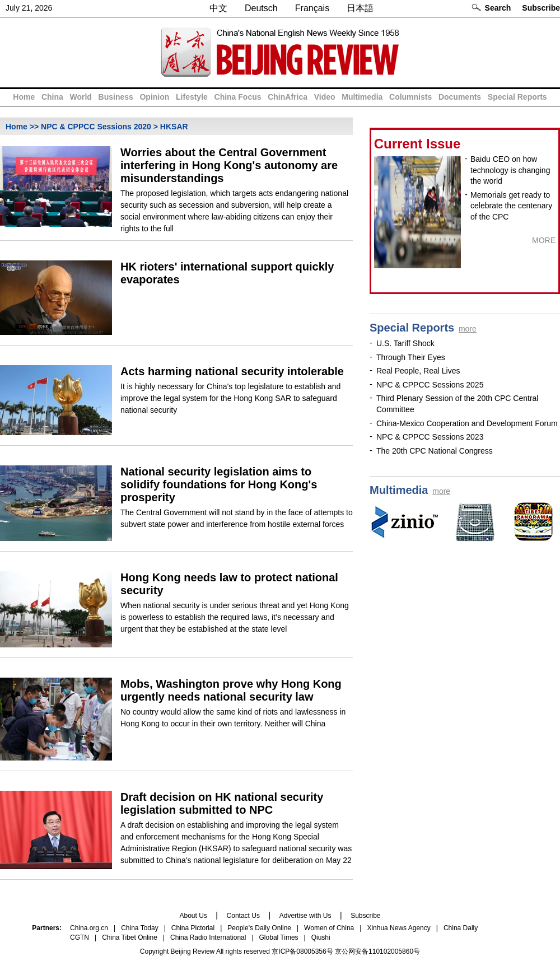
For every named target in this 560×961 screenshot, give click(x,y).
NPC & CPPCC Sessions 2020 (96, 127)
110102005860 (391, 951)
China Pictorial (193, 928)
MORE (544, 240)
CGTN (80, 937)
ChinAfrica (288, 97)
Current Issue (417, 144)
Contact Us (243, 916)
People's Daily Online (259, 928)
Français (312, 8)
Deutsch (261, 8)
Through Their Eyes (411, 357)
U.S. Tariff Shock (405, 343)
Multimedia (362, 97)
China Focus (238, 97)
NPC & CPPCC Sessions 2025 (430, 385)
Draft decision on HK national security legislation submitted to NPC (222, 803)
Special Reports (517, 97)
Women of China (329, 928)
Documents (460, 97)
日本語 (360, 8)
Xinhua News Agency (398, 928)
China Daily (461, 928)
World (80, 97)
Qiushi (321, 937)
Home (24, 97)
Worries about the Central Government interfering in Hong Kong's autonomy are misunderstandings (229, 165)
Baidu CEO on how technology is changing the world (510, 170)
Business (116, 97)
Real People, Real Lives (418, 371)
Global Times (279, 937)
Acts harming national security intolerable (232, 371)
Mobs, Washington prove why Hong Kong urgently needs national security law (231, 690)
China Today (140, 928)
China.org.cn (89, 928)
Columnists (410, 97)
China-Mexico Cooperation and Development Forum (467, 423)
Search (498, 8)
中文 (218, 8)
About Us (193, 916)
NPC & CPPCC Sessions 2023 (430, 437)
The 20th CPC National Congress (435, 451)
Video (325, 97)
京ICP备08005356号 (302, 951)
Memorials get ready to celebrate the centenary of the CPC (511, 206)
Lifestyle (192, 97)
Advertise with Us (305, 916)
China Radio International (208, 937)
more (468, 329)
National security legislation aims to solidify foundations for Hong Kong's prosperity (219, 484)
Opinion (154, 97)
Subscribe (541, 8)
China (52, 97)
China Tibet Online (130, 937)
